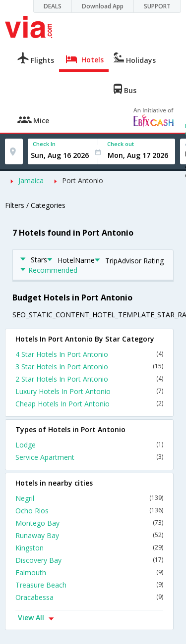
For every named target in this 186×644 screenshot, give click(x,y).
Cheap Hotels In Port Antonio (89, 404)
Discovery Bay (89, 560)
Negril (89, 498)
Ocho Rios (89, 511)
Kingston (89, 548)
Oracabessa (89, 597)
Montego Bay (89, 523)
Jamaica (31, 180)
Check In (44, 144)
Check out (121, 144)
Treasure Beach (89, 585)
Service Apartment (89, 457)
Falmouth (89, 572)
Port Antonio (83, 180)
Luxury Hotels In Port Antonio (89, 391)
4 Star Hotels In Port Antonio (89, 354)
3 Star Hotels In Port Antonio (89, 367)
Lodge (89, 445)
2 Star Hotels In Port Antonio (89, 379)
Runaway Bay (89, 535)
